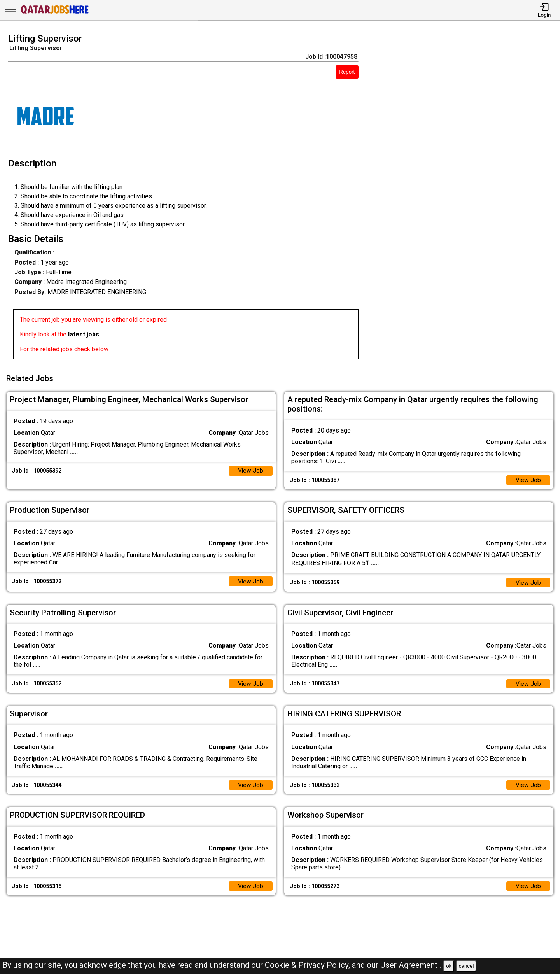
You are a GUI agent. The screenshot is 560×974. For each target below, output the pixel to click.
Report (347, 72)
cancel (466, 966)
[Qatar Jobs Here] (55, 13)
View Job (250, 469)
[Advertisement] (466, 199)
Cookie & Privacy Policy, (308, 965)
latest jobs (84, 334)
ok (449, 966)
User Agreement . (411, 965)
